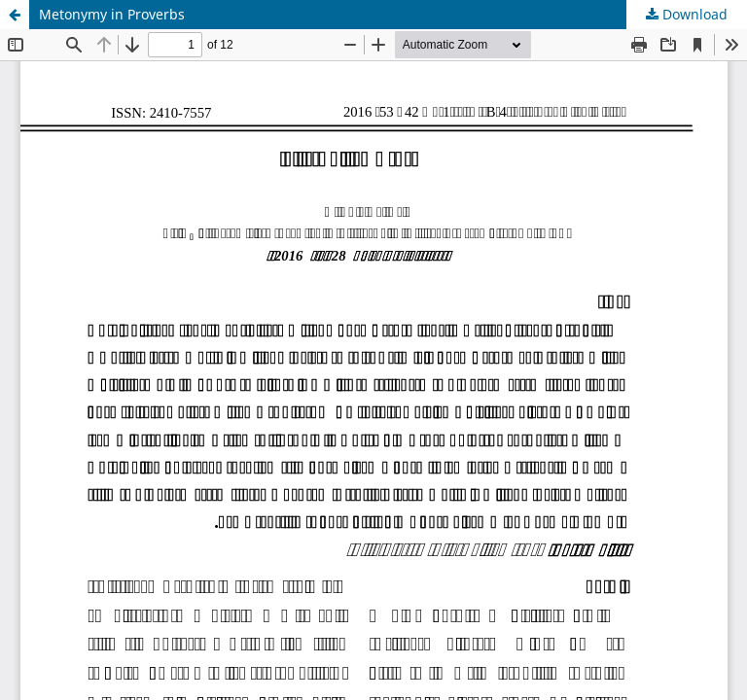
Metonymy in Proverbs (112, 14)
